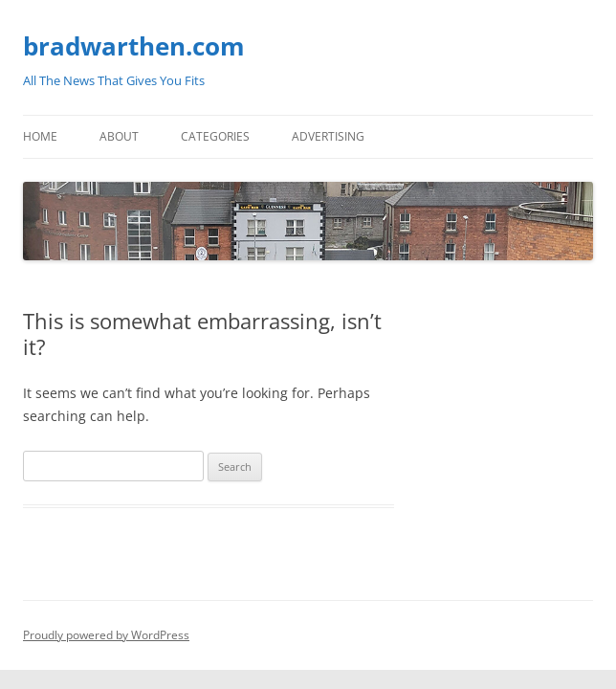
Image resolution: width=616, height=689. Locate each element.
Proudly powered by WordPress (106, 635)
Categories (215, 136)
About (119, 136)
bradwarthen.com (134, 46)
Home (40, 136)
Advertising (328, 136)
